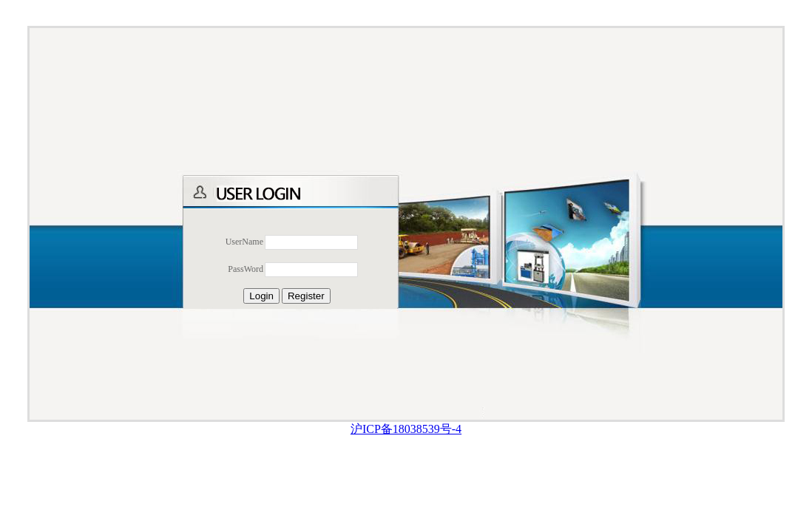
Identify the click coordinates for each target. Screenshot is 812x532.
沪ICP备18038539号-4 (406, 429)
